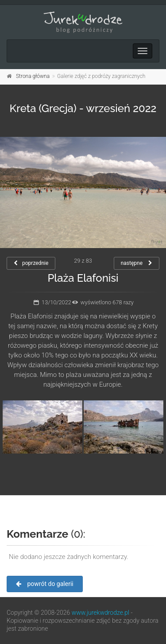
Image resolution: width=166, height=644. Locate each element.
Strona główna (33, 76)
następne (137, 263)
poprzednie (31, 263)
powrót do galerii (45, 584)
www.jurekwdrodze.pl (100, 613)
